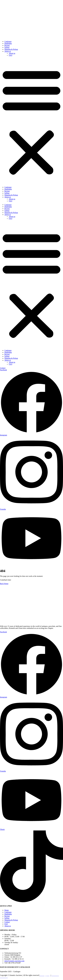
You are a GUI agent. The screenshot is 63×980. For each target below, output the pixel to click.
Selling (7, 47)
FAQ (10, 55)
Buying (7, 45)
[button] (31, 121)
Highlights (8, 43)
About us (8, 51)
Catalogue (8, 41)
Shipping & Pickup (11, 49)
